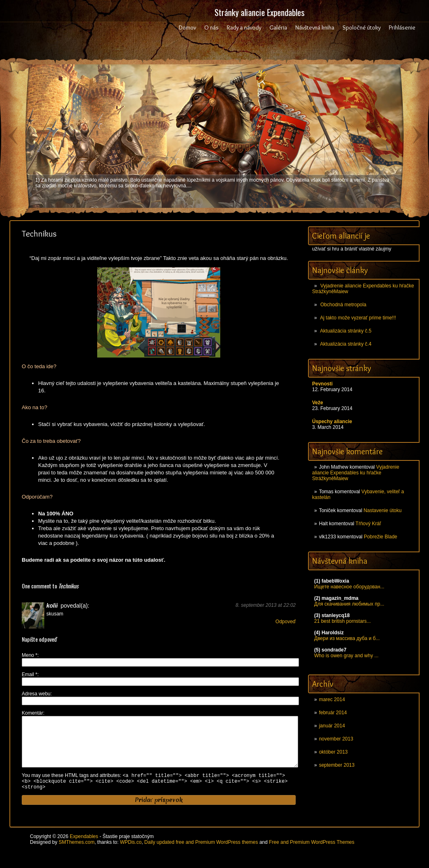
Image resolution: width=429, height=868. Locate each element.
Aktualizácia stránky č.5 (346, 331)
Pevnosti (322, 384)
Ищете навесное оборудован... (349, 587)
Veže (318, 403)
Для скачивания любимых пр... (349, 604)
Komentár (32, 713)
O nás (211, 27)
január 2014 (332, 726)
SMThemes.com (76, 855)
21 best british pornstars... (342, 621)
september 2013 (337, 765)
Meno (30, 655)
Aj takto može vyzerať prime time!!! (358, 318)
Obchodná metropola (343, 305)
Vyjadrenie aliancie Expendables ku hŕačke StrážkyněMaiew (356, 473)
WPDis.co (131, 855)
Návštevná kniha (315, 27)
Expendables (84, 850)
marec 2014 (332, 699)
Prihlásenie (402, 27)
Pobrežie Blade (380, 537)
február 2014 (333, 713)
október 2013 (333, 752)
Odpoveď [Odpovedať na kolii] (286, 622)
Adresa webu (36, 694)
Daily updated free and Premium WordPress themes (201, 855)
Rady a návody (244, 27)
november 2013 (336, 739)
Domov (187, 27)
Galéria (278, 27)
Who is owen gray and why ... (346, 656)
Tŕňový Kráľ (368, 524)
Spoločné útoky (362, 27)
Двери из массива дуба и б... (347, 638)
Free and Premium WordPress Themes (312, 855)
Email (30, 674)
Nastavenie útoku (382, 510)
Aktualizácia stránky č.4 (346, 344)
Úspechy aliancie (332, 421)
